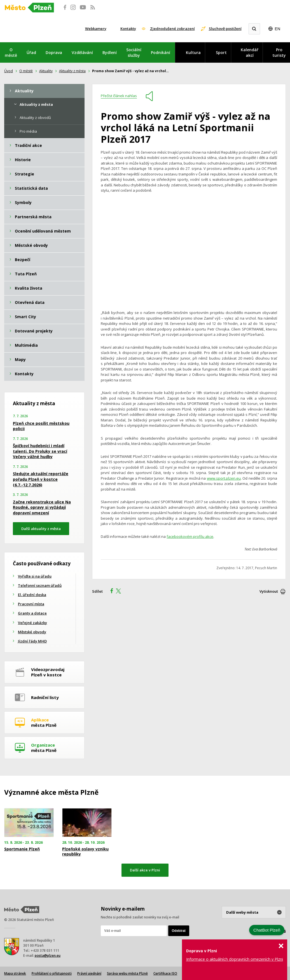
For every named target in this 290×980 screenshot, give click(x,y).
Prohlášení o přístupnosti (52, 973)
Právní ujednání (89, 973)
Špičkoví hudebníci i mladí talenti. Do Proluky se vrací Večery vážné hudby (40, 451)
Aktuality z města (72, 71)
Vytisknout (269, 591)
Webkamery (96, 29)
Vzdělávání (82, 52)
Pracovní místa (31, 604)
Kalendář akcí (250, 52)
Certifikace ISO (165, 973)
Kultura (193, 52)
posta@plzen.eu (48, 956)
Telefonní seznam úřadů (40, 585)
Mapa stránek (15, 973)
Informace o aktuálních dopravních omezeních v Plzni (235, 959)
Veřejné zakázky (32, 623)
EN (278, 29)
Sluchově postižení (225, 29)
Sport (221, 52)
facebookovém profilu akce (190, 536)
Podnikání (161, 52)
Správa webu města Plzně (127, 973)
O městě (11, 52)
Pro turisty (279, 52)
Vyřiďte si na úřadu (35, 576)
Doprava (54, 52)
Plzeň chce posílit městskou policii (41, 426)
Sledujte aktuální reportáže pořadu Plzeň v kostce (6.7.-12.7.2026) (41, 479)
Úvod (9, 71)
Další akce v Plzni (145, 870)
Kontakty (128, 29)
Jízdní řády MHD (32, 641)
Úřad (31, 52)
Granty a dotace (32, 613)
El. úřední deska (32, 595)
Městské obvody (32, 632)
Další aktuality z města (41, 529)
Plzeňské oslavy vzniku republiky (85, 852)
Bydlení (110, 52)
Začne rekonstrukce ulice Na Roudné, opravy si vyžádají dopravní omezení (42, 507)
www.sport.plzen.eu (224, 478)
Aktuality (46, 71)
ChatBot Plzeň (267, 930)
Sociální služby (134, 52)
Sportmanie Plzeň (22, 849)
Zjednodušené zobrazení (172, 29)
